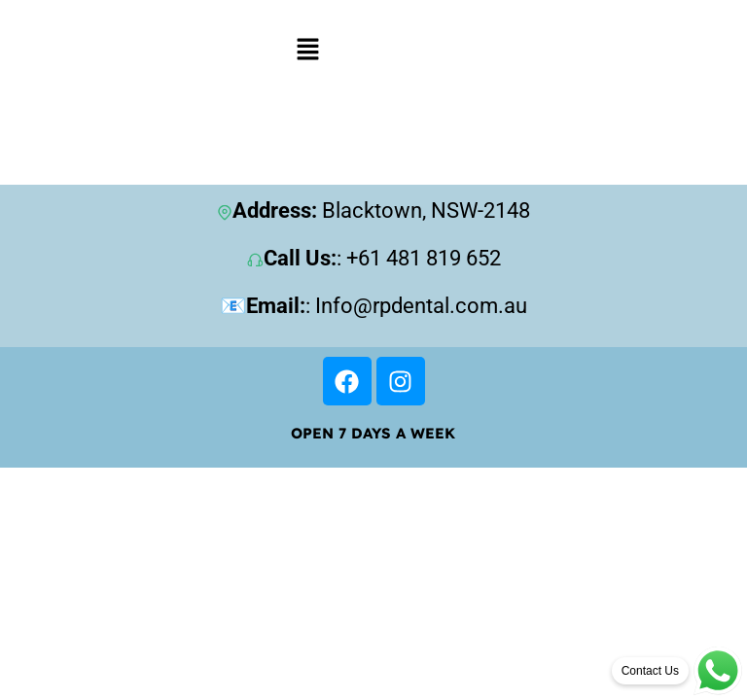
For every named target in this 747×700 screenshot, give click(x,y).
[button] (308, 49)
